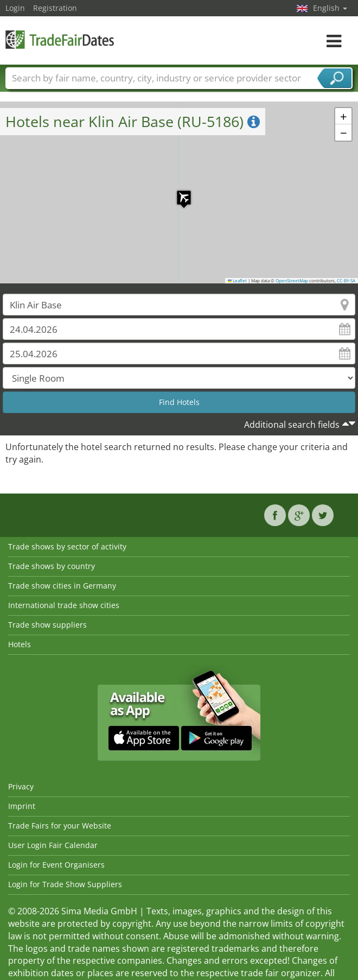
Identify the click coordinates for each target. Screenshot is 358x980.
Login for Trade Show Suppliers (65, 884)
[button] (178, 192)
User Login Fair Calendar (53, 845)
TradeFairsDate (60, 39)
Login (15, 8)
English (330, 8)
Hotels (20, 644)
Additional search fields (292, 425)
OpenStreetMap (292, 281)
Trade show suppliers (47, 625)
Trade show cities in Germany (62, 586)
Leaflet (238, 281)
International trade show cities (64, 605)
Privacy (21, 786)
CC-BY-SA (346, 281)
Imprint (22, 806)
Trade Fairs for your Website (60, 826)
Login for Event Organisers (56, 865)
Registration (55, 8)
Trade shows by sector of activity (67, 546)
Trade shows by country (52, 566)
